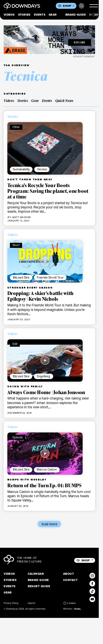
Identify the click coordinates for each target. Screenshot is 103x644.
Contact (70, 580)
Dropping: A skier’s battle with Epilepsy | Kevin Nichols (40, 296)
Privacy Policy (11, 603)
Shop (68, 6)
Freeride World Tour (50, 277)
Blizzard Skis (21, 277)
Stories (24, 15)
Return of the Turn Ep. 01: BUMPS (44, 485)
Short (16, 245)
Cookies (69, 603)
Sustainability (21, 169)
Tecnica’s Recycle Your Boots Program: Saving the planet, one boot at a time (48, 191)
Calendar (36, 574)
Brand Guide (76, 15)
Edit (15, 344)
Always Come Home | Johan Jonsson (46, 392)
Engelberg (43, 376)
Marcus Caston (47, 469)
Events (40, 15)
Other (16, 127)
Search (81, 6)
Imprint (32, 603)
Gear (53, 15)
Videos (9, 15)
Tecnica (42, 169)
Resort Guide (39, 586)
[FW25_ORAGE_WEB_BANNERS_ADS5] (49, 40)
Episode (18, 437)
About (68, 574)
